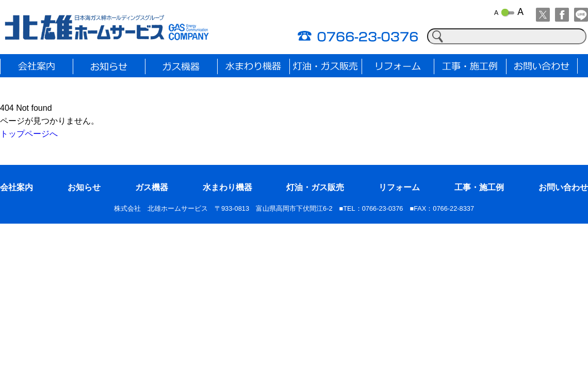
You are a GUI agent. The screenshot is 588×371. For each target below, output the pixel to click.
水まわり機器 (227, 187)
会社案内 (17, 187)
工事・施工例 (479, 187)
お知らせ (84, 187)
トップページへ (29, 134)
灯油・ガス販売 (315, 187)
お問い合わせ (563, 187)
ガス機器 (152, 187)
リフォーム (399, 187)
